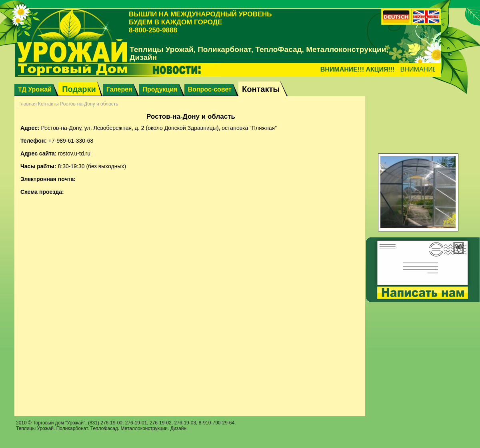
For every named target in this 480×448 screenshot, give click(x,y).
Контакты (48, 104)
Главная (28, 104)
